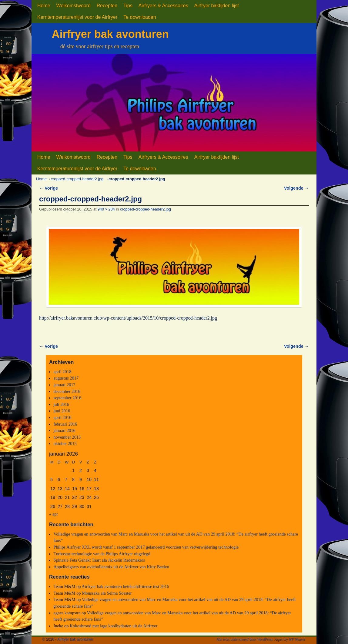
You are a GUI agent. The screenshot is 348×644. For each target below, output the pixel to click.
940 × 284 (106, 209)
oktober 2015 (65, 443)
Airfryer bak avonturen (110, 34)
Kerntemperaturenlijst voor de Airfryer (77, 17)
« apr (54, 514)
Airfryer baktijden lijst (217, 6)
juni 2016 (62, 411)
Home (44, 6)
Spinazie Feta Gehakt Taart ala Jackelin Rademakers (99, 560)
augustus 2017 (66, 378)
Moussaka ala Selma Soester (107, 593)
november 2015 (67, 437)
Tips (128, 6)
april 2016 (62, 417)
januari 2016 (64, 430)
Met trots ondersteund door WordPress (245, 639)
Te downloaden (140, 17)
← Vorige (49, 188)
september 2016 (67, 398)
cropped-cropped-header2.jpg (77, 179)
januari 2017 (64, 385)
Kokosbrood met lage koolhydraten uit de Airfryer (114, 626)
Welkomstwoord (74, 6)
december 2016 (67, 391)
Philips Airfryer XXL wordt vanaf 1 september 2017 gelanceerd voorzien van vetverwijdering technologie (146, 547)
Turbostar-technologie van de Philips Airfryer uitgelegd (102, 554)
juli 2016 (61, 404)
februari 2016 (65, 424)
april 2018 (62, 372)
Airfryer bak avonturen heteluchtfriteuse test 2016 (125, 586)
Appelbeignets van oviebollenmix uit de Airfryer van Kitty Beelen (111, 567)
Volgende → (296, 188)
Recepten (107, 6)
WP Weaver (297, 639)
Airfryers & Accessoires (163, 6)
